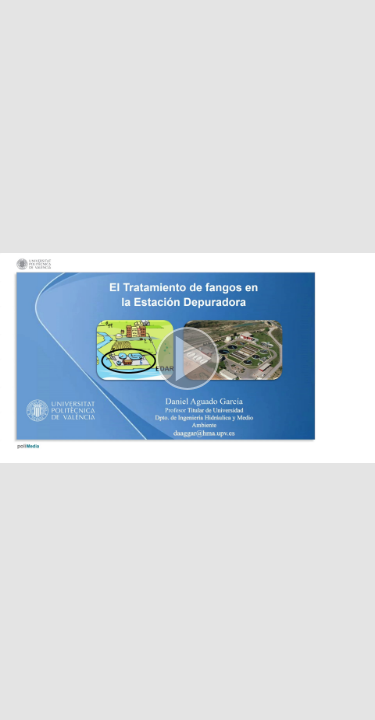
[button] (187, 360)
